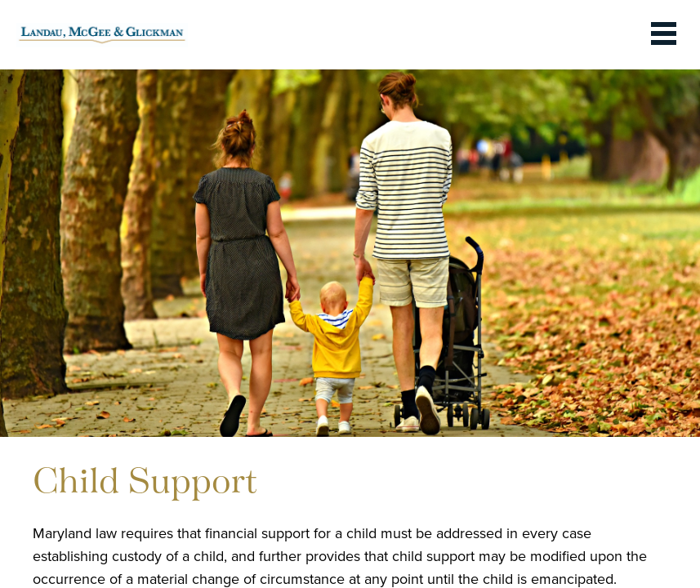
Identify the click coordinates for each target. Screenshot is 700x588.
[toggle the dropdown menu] (664, 35)
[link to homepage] (102, 35)
